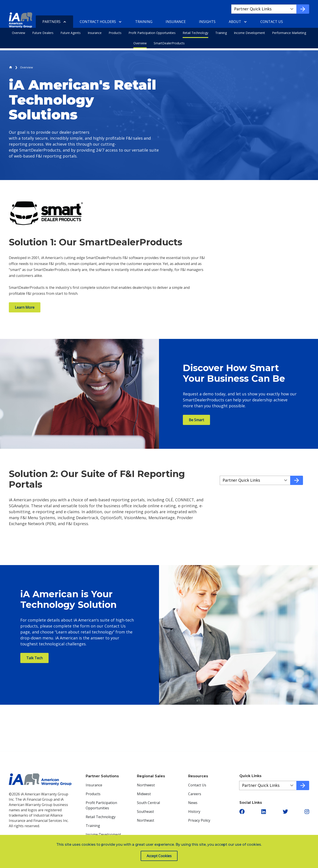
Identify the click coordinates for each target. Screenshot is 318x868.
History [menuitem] (194, 812)
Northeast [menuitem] (146, 820)
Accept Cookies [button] (159, 856)
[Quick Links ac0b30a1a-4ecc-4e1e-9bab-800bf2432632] (268, 785)
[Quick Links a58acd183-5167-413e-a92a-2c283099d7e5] (255, 480)
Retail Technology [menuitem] (195, 33)
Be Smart (196, 420)
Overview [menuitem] (19, 33)
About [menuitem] (235, 22)
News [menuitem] (193, 803)
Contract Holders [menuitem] (98, 22)
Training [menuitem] (221, 33)
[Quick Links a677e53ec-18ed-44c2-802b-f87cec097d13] (264, 9)
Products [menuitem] (115, 33)
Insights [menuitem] (207, 22)
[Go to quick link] (303, 9)
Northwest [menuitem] (146, 785)
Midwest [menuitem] (144, 794)
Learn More (25, 307)
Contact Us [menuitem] (272, 22)
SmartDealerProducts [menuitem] (169, 43)
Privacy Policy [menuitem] (199, 820)
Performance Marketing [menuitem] (289, 33)
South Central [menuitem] (148, 803)
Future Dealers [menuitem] (43, 33)
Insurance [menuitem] (95, 33)
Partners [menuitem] (51, 22)
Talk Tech (34, 658)
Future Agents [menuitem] (71, 33)
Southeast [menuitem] (145, 812)
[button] (242, 812)
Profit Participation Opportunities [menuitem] (152, 33)
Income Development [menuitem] (249, 33)
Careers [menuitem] (195, 794)
